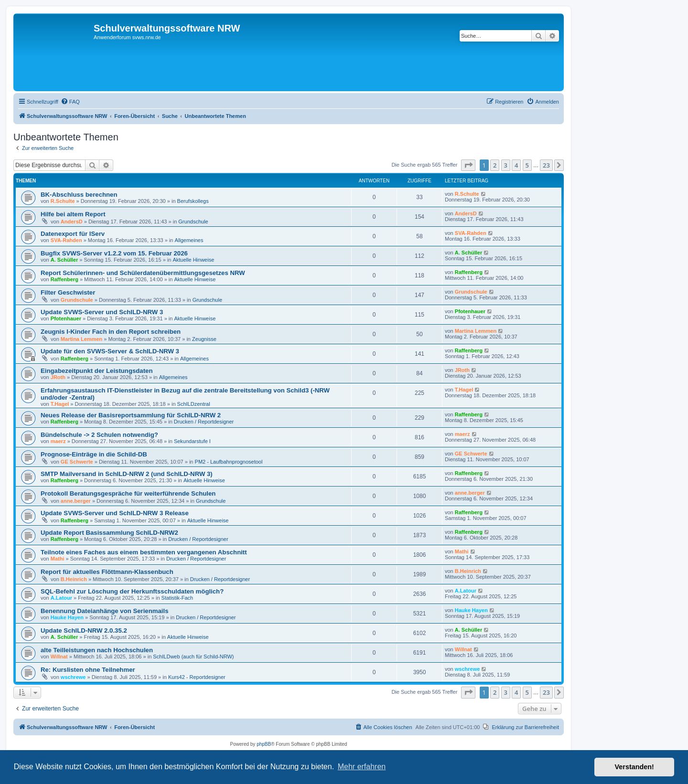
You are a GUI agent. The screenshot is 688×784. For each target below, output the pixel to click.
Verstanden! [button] (634, 767)
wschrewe (73, 677)
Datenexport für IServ (73, 234)
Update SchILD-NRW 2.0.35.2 (84, 630)
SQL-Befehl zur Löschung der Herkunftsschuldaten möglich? (132, 591)
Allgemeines (189, 240)
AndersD (72, 222)
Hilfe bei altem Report (73, 214)
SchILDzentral (194, 404)
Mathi (58, 559)
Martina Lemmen (81, 339)
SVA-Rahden (66, 240)
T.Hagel (60, 404)
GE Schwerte (77, 462)
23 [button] (546, 165)
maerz (58, 441)
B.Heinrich (74, 579)
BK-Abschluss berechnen (79, 195)
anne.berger (76, 501)
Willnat (59, 657)
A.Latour (61, 598)
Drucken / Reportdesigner (204, 422)
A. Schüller (64, 260)
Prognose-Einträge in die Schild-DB (94, 454)
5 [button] (527, 165)
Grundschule (193, 222)
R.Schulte (63, 201)
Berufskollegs (193, 201)
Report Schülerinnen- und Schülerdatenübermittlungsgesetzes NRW (143, 273)
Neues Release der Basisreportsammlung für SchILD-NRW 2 (131, 415)
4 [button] (516, 165)
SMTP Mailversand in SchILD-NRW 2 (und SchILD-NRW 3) (127, 474)
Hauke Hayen (67, 617)
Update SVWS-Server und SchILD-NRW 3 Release (115, 513)
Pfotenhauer (66, 318)
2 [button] (495, 165)
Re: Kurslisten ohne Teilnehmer (88, 670)
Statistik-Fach (177, 598)
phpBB (264, 744)
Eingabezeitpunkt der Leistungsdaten (97, 371)
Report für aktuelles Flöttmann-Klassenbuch (107, 572)
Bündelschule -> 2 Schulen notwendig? (99, 435)
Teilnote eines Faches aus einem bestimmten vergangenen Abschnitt (144, 552)
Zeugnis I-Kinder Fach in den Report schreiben (111, 332)
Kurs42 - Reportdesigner (197, 677)
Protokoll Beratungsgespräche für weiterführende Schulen (128, 493)
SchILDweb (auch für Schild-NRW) (193, 657)
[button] (468, 165)
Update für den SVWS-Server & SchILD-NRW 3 (110, 351)
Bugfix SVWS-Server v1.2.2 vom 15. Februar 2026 (114, 253)
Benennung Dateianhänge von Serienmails (104, 611)
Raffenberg (64, 279)
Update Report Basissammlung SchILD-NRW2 (109, 533)
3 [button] (506, 165)
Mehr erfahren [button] (362, 767)
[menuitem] (70, 102)
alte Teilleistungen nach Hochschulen (97, 650)
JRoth (58, 377)
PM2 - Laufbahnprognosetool (229, 462)
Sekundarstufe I (192, 441)
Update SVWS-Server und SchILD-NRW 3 (102, 312)
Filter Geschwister (68, 292)
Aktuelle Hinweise (193, 260)
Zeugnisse (204, 339)
